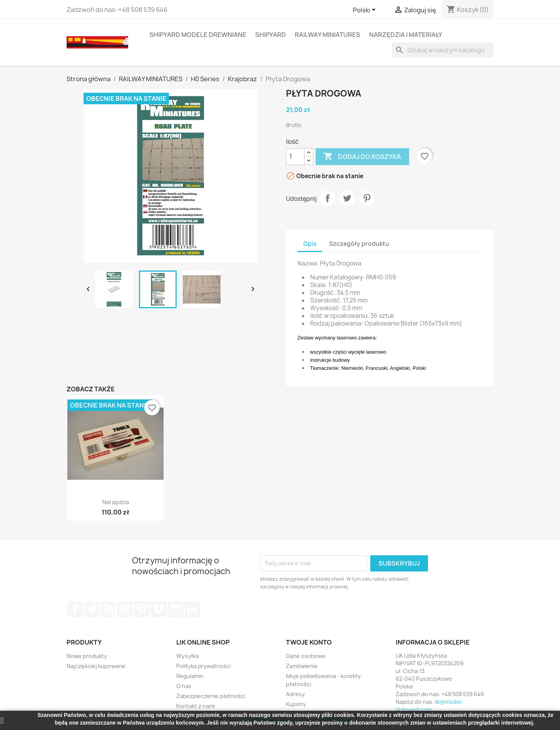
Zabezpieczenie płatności (211, 696)
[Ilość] (295, 157)
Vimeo (159, 609)
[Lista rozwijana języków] (366, 10)
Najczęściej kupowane (96, 666)
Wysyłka (187, 656)
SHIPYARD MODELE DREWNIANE (198, 35)
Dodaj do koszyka (362, 157)
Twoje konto (309, 642)
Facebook (75, 609)
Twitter (92, 609)
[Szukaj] (443, 50)
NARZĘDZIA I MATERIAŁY (406, 35)
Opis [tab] (310, 244)
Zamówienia (302, 666)
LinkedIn (192, 609)
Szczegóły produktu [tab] (359, 244)
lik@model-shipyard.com (430, 706)
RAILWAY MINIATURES (328, 35)
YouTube (125, 609)
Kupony (296, 704)
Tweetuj (347, 198)
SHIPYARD (271, 35)
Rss (109, 609)
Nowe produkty (87, 656)
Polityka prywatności (203, 666)
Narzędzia (116, 502)
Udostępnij (328, 198)
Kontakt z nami (196, 706)
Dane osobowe (306, 656)
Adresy (295, 694)
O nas (184, 686)
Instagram (176, 609)
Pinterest (367, 198)
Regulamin (190, 676)
